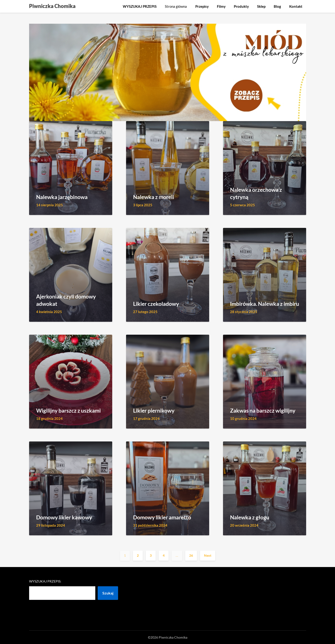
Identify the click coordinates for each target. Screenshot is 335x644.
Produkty (241, 6)
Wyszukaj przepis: (45, 581)
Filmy (221, 6)
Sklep (261, 6)
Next (208, 555)
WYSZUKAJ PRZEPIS (140, 6)
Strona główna (176, 6)
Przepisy (202, 6)
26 (191, 555)
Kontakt (296, 6)
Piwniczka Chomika (52, 6)
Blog (277, 6)
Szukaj (108, 593)
